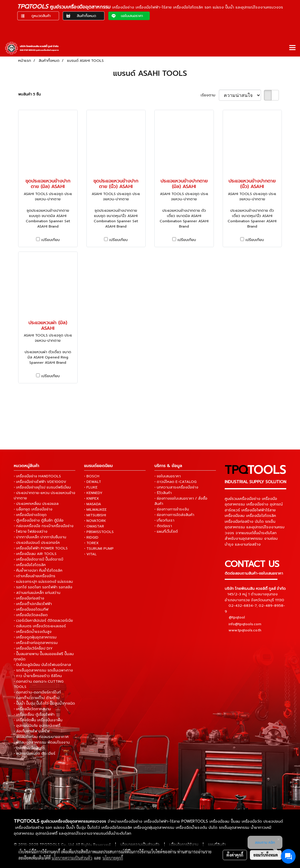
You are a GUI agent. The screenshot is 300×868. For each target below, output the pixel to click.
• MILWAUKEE (95, 510)
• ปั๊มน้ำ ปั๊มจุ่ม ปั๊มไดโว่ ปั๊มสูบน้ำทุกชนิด (44, 703)
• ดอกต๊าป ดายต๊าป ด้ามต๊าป (37, 698)
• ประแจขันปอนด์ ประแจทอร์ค (37, 543)
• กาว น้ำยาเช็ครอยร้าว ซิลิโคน (38, 676)
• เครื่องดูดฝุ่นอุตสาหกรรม (35, 637)
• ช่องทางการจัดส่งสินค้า (174, 515)
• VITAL (90, 554)
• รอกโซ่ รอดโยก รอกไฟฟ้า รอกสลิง (43, 587)
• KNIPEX (92, 498)
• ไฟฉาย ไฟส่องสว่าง (31, 532)
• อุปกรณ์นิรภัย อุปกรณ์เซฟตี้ (37, 726)
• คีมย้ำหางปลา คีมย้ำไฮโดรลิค (38, 570)
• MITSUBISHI (95, 515)
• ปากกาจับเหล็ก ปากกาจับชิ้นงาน (40, 537)
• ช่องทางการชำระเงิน (172, 509)
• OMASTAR (94, 526)
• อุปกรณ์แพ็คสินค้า (29, 748)
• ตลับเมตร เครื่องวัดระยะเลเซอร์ (40, 626)
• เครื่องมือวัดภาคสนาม (32, 709)
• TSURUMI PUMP (99, 549)
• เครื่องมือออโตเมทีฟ (31, 609)
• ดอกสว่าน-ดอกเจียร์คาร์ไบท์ (37, 692)
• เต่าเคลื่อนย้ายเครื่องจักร (35, 576)
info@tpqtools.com (245, 624)
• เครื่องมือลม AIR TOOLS (35, 554)
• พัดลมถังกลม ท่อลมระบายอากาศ (41, 737)
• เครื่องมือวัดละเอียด (31, 615)
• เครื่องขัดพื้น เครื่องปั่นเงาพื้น (38, 720)
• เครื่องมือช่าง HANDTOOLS (37, 476)
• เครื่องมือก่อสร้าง (29, 598)
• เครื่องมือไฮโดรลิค (30, 565)
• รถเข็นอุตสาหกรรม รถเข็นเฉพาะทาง (43, 670)
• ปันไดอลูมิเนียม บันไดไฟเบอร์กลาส (42, 665)
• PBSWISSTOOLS (99, 532)
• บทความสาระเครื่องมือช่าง (176, 487)
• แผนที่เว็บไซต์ (166, 532)
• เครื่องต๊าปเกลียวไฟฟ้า (33, 604)
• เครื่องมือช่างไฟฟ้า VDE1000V (40, 482)
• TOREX (91, 543)
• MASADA (93, 504)
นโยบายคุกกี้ (113, 858)
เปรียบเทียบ (51, 240)
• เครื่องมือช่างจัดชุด (30, 515)
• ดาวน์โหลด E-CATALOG (175, 482)
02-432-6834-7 (243, 606)
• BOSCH (92, 476)
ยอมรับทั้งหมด (266, 855)
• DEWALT (93, 482)
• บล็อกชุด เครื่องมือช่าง (33, 509)
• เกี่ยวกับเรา (164, 520)
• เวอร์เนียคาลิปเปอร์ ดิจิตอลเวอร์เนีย (43, 621)
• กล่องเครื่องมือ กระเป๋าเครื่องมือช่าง (44, 526)
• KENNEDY (93, 493)
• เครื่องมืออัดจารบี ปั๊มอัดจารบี (39, 559)
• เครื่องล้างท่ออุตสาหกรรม (36, 643)
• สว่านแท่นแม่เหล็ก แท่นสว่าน (37, 593)
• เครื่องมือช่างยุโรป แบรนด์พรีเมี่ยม (42, 487)
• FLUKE (91, 487)
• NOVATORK (95, 521)
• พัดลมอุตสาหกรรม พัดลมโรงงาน (42, 742)
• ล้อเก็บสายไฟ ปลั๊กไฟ (32, 731)
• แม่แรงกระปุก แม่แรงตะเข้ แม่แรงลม (43, 582)
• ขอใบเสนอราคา (168, 476)
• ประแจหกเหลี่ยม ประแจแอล (36, 504)
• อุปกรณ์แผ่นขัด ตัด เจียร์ (35, 753)
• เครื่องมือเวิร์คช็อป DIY (33, 648)
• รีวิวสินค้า (163, 493)
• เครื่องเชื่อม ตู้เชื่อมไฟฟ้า (34, 715)
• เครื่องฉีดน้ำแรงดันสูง (33, 632)
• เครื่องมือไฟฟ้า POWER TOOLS (41, 548)
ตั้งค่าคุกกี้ (235, 855)
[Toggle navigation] (292, 48)
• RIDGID (91, 537)
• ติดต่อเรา (163, 526)
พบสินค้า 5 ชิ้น (29, 94)
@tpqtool (237, 617)
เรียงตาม (210, 95)
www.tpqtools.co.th (245, 630)
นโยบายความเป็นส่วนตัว (72, 858)
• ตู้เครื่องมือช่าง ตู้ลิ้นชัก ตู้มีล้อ (39, 520)
